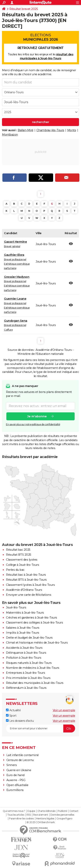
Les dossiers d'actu (20, 721)
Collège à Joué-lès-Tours (22, 565)
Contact (74, 811)
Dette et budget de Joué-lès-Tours (29, 638)
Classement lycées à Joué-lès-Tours (30, 585)
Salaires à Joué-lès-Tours (23, 628)
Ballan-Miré (26, 130)
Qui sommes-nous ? (14, 811)
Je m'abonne (37, 416)
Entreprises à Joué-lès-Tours (25, 673)
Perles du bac (15, 570)
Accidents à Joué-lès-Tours (24, 648)
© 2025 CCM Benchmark (41, 822)
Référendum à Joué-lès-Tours (26, 688)
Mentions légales (45, 819)
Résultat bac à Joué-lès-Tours (26, 575)
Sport (11, 716)
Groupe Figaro (64, 819)
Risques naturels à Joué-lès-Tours (29, 663)
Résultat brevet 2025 (24, 9)
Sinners (12, 765)
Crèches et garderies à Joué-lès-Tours (32, 618)
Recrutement (41, 815)
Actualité (13, 710)
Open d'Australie (17, 785)
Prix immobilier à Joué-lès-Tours (28, 678)
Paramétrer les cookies (21, 819)
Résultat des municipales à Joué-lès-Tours (35, 683)
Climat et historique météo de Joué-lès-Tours (37, 643)
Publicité (62, 811)
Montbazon (10, 135)
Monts (72, 130)
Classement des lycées (22, 560)
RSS (29, 815)
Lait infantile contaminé (23, 755)
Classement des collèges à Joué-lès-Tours (34, 623)
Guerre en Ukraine (19, 770)
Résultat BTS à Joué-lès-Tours (26, 580)
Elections (40, 37)
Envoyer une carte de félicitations (29, 595)
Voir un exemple (64, 710)
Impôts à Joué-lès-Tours (23, 633)
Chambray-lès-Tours (50, 130)
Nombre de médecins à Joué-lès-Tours (33, 668)
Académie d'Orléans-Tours (24, 590)
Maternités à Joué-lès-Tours (25, 613)
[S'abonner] (40, 728)
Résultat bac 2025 (18, 550)
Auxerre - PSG (16, 780)
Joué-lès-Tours (16, 607)
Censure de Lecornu (20, 760)
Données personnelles (62, 815)
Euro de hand (15, 775)
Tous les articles (16, 815)
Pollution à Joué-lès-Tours (24, 658)
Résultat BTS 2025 (19, 555)
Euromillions (15, 790)
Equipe (31, 811)
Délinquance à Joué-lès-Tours (26, 653)
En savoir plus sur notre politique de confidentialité (33, 424)
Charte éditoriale (46, 811)
